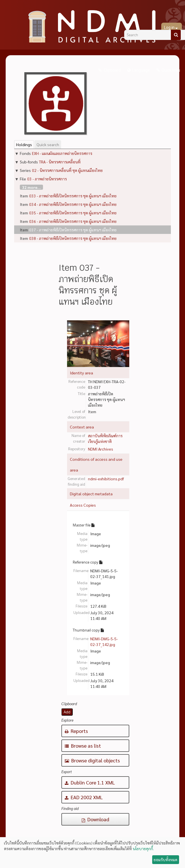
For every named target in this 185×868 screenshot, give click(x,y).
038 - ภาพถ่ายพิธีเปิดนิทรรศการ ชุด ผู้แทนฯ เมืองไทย (73, 238)
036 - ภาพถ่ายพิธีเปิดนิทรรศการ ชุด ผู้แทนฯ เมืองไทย (73, 221)
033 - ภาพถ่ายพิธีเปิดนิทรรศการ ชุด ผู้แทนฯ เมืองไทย (73, 196)
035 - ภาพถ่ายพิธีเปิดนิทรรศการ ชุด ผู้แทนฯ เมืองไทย (73, 213)
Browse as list (83, 746)
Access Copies (83, 505)
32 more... (31, 187)
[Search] (176, 35)
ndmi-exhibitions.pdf (106, 479)
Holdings (24, 144)
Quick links (171, 70)
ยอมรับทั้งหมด (165, 860)
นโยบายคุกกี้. (143, 848)
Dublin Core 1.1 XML (90, 782)
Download (95, 819)
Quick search (48, 144)
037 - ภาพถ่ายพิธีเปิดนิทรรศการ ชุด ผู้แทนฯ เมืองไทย (73, 230)
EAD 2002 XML (84, 797)
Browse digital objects (92, 760)
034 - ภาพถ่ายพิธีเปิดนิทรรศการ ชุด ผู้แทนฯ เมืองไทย (73, 204)
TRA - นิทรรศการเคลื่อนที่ (60, 162)
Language (141, 70)
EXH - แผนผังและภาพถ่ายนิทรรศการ (62, 153)
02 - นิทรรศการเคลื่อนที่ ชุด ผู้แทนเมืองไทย (67, 170)
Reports (76, 731)
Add (67, 712)
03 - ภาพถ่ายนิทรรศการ (47, 179)
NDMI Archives (101, 449)
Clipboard (112, 70)
